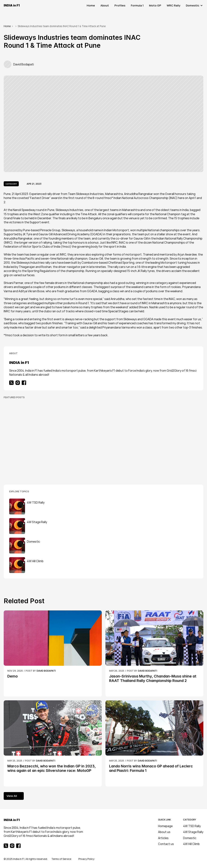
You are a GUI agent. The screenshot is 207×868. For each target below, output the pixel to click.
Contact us (166, 844)
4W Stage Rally (193, 832)
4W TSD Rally (192, 826)
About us (164, 832)
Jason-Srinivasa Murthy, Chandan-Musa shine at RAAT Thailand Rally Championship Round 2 (153, 678)
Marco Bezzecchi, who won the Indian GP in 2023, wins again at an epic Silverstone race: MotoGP (52, 768)
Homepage (165, 826)
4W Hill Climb (191, 844)
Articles (163, 838)
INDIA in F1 (12, 5)
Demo (13, 676)
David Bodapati (46, 671)
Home (7, 26)
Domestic (190, 838)
